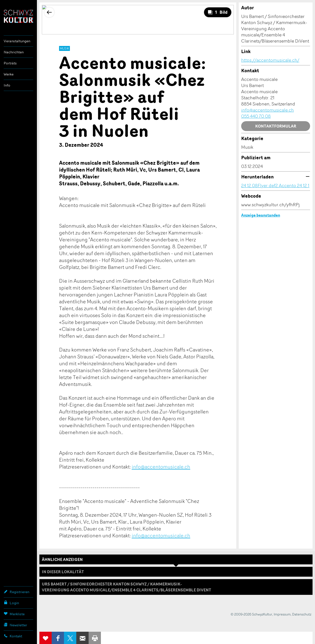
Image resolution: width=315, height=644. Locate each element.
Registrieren (16, 592)
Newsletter (15, 625)
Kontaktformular (276, 126)
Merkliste (14, 614)
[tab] (176, 587)
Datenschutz (302, 614)
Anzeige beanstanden (261, 215)
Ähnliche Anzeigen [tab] (62, 559)
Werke (9, 74)
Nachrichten (14, 52)
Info (7, 85)
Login (11, 603)
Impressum (282, 614)
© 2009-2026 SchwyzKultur (251, 614)
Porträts (10, 63)
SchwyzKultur (18, 16)
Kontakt (13, 636)
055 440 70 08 (256, 116)
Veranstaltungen (17, 41)
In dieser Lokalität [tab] (63, 572)
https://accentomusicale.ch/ (270, 60)
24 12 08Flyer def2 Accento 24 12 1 (275, 185)
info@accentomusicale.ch (161, 467)
